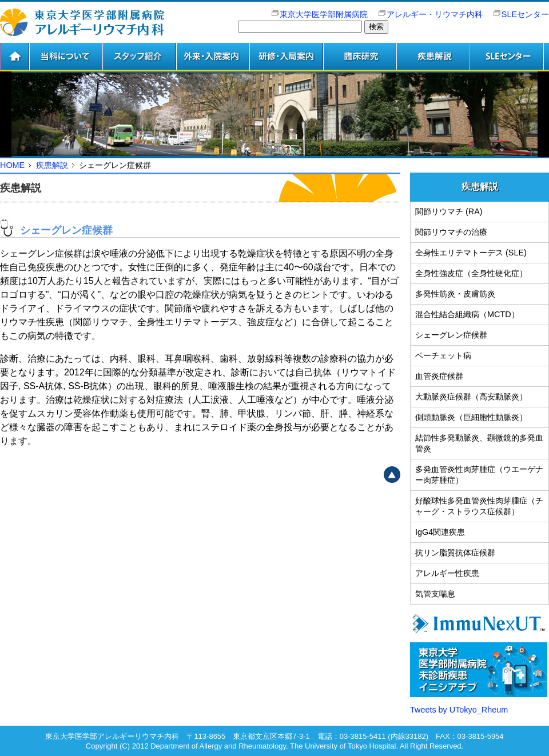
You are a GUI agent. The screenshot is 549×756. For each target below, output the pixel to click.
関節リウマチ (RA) (449, 211)
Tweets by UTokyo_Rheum (459, 710)
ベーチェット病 (443, 355)
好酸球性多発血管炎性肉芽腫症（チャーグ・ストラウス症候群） (479, 506)
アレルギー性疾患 (447, 573)
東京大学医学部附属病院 (319, 14)
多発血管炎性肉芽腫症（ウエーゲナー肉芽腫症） (479, 475)
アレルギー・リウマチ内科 (430, 14)
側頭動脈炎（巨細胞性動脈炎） (471, 417)
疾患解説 (52, 165)
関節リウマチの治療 (451, 232)
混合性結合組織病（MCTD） (467, 314)
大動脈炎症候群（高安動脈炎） (471, 397)
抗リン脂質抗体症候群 (455, 553)
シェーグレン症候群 (451, 335)
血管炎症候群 (439, 376)
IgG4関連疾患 (440, 532)
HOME (12, 165)
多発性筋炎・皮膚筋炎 (455, 294)
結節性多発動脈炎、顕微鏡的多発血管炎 (479, 443)
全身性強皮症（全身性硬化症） (471, 273)
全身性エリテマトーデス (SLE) (471, 253)
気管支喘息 (435, 594)
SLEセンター (525, 14)
